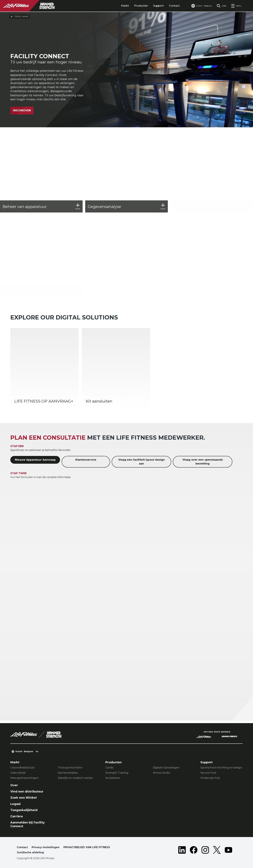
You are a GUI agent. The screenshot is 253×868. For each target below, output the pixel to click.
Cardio (109, 768)
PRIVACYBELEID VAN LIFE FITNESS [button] (87, 847)
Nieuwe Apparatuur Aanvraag (35, 460)
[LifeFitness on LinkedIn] (182, 851)
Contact (174, 6)
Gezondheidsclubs (22, 768)
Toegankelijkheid (24, 810)
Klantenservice (86, 460)
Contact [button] (22, 847)
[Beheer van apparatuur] (41, 171)
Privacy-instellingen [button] (46, 847)
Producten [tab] (141, 6)
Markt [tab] (125, 6)
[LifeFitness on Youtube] (228, 851)
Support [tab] (158, 6)
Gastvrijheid (18, 773)
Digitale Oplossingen (166, 768)
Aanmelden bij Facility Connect (28, 824)
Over (14, 785)
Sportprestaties (68, 773)
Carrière (17, 816)
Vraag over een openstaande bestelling (203, 462)
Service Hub (208, 773)
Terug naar (19, 17)
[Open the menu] (236, 6)
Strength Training (117, 773)
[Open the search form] (222, 6)
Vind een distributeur (27, 792)
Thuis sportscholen (70, 768)
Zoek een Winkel (23, 798)
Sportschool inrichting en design (221, 768)
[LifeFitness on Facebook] (194, 851)
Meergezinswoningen (24, 778)
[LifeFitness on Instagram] (205, 851)
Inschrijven (22, 110)
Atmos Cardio (161, 773)
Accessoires (113, 778)
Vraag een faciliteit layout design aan (142, 462)
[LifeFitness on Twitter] (217, 851)
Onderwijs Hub (210, 778)
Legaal (15, 804)
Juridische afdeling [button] (30, 852)
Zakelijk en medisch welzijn (75, 778)
